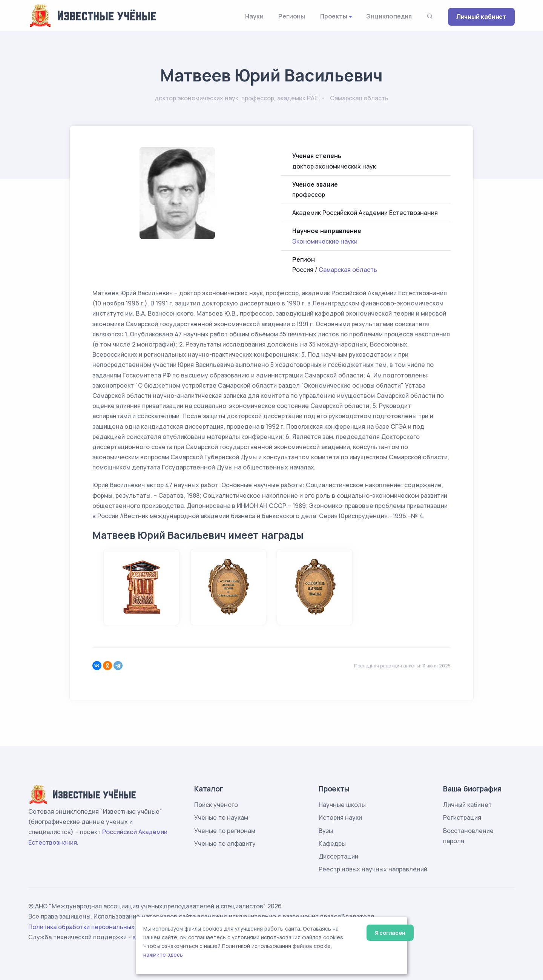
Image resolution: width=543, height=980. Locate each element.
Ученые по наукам (221, 817)
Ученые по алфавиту (225, 844)
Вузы (326, 831)
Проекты (334, 16)
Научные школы (342, 805)
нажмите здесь (163, 955)
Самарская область (348, 270)
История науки (340, 817)
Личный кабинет (481, 17)
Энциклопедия (389, 16)
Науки (254, 16)
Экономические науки (325, 241)
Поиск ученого (216, 805)
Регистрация (462, 817)
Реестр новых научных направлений (373, 869)
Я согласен (390, 933)
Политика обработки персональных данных (94, 927)
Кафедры (332, 844)
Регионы (292, 16)
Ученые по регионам (225, 831)
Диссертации (338, 856)
